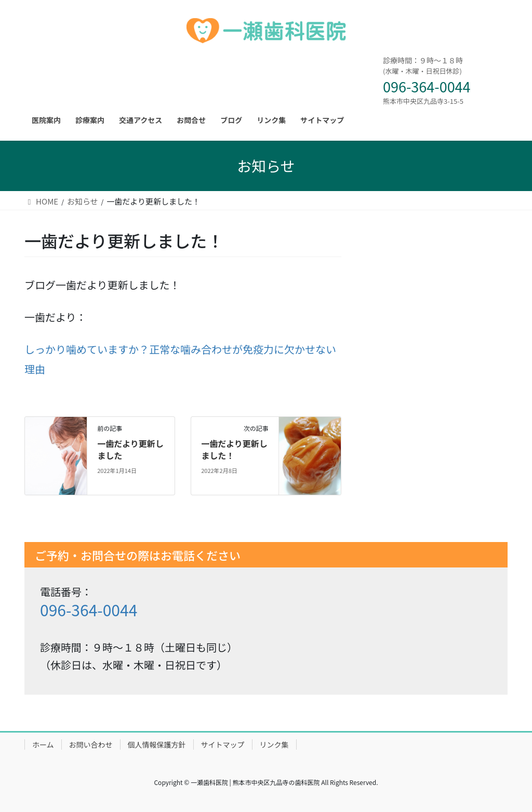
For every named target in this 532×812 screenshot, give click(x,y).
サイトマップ (223, 745)
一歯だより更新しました (130, 449)
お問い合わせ (91, 745)
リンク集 (274, 745)
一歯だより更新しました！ (234, 449)
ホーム (43, 745)
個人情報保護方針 (157, 745)
